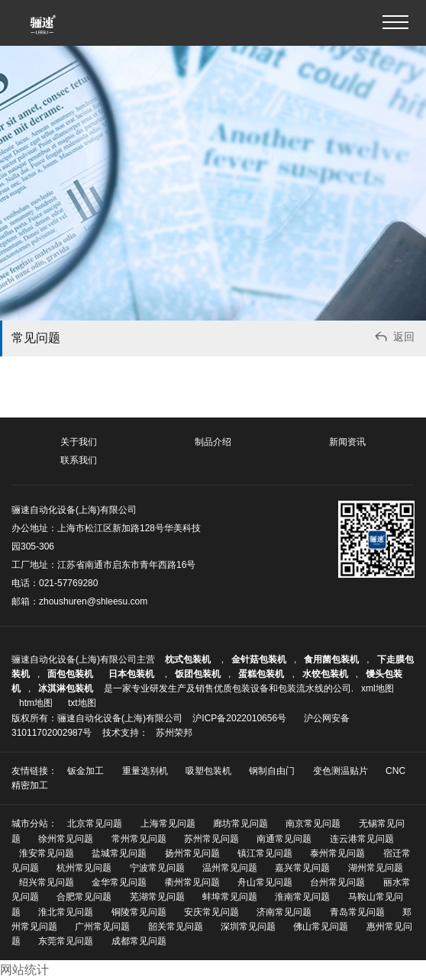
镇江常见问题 (265, 853)
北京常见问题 (95, 824)
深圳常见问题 (248, 927)
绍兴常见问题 (47, 882)
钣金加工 (86, 771)
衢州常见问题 (192, 882)
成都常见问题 (139, 941)
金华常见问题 (119, 882)
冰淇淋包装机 (66, 688)
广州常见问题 (102, 927)
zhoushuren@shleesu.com (93, 601)
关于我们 (79, 442)
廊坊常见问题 (240, 824)
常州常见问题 (139, 839)
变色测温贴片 (340, 771)
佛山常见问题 (321, 927)
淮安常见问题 (47, 853)
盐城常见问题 (119, 853)
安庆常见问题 (211, 912)
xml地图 (378, 688)
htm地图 (36, 703)
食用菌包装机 (331, 659)
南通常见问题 (284, 839)
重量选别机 (145, 771)
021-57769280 (68, 583)
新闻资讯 (347, 442)
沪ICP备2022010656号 (239, 718)
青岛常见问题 (357, 912)
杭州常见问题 (84, 868)
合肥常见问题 (84, 897)
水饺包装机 (325, 674)
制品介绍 (213, 442)
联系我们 (79, 460)
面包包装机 (70, 674)
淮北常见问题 (66, 912)
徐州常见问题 (66, 839)
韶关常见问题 (176, 927)
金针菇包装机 (259, 659)
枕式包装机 (189, 659)
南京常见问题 (313, 824)
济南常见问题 (284, 912)
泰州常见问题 (337, 853)
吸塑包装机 (208, 771)
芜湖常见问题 (157, 897)
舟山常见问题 (265, 882)
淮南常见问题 (302, 897)
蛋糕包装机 (261, 674)
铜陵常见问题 (139, 912)
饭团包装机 (198, 674)
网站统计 (24, 970)
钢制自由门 (272, 771)
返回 (394, 338)
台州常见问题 (337, 882)
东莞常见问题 (66, 941)
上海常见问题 (168, 824)
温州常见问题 (230, 868)
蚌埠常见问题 (230, 897)
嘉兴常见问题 (302, 868)
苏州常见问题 (211, 839)
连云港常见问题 (362, 839)
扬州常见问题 (192, 853)
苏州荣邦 (174, 733)
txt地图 (82, 703)
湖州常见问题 (376, 868)
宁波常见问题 (157, 868)
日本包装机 (132, 674)
